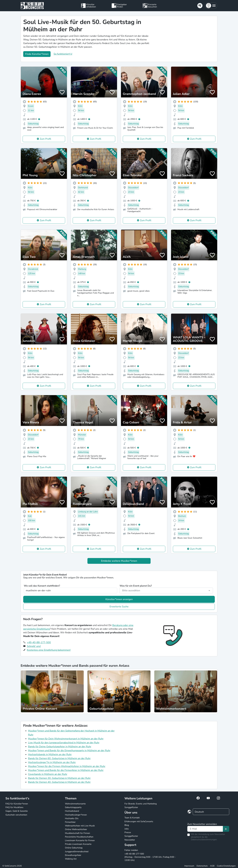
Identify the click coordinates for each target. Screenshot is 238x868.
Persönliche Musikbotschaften (79, 837)
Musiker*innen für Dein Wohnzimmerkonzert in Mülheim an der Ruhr (66, 739)
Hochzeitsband (72, 811)
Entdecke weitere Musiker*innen (119, 561)
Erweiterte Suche (119, 607)
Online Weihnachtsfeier (76, 829)
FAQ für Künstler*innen (17, 804)
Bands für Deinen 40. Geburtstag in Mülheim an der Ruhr (59, 782)
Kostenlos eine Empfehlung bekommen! (49, 650)
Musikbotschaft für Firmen (77, 833)
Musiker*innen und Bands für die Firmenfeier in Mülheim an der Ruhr (66, 770)
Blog (127, 825)
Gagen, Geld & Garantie (17, 811)
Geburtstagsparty (73, 807)
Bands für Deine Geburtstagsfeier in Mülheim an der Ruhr (60, 747)
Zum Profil (45, 139)
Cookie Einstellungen (226, 866)
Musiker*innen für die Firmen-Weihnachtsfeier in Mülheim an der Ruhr (67, 766)
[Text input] (205, 829)
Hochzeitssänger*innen (76, 815)
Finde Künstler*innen (37, 54)
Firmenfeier (70, 822)
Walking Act (71, 859)
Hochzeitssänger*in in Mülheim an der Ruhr (52, 762)
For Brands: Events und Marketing (141, 804)
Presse (128, 832)
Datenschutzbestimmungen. (204, 840)
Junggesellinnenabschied (77, 852)
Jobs (127, 829)
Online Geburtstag (74, 848)
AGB (212, 866)
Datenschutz (202, 866)
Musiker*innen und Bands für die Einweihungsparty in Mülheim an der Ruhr (69, 751)
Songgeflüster (131, 807)
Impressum (189, 866)
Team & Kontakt (132, 818)
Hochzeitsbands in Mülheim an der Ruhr (50, 754)
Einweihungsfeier (73, 855)
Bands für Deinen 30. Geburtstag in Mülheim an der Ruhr (59, 778)
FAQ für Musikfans (14, 807)
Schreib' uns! (34, 646)
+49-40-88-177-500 (39, 642)
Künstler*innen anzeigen (119, 599)
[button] (211, 6)
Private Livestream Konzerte (78, 844)
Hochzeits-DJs (72, 818)
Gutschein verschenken (16, 815)
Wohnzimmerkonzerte (75, 804)
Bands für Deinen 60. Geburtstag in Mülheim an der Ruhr (59, 758)
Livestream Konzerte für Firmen (80, 840)
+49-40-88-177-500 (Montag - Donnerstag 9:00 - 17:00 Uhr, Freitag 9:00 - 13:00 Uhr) (150, 857)
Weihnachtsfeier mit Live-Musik (80, 826)
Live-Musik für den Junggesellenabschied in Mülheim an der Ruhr (64, 743)
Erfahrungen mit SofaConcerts (139, 821)
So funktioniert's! (63, 54)
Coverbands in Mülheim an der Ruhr (48, 774)
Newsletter (130, 840)
